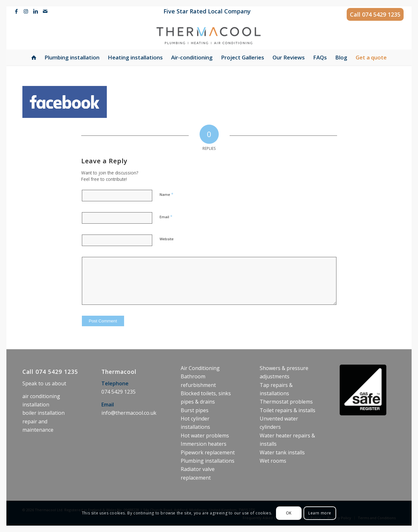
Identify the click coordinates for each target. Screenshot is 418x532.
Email (166, 217)
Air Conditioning (200, 368)
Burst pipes (195, 410)
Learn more (320, 513)
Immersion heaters (204, 444)
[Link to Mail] (45, 11)
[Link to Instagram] (26, 11)
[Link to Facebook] (16, 11)
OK (289, 513)
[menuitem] (205, 12)
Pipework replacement (208, 452)
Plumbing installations (208, 461)
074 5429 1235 (381, 14)
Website (167, 239)
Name (166, 194)
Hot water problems (205, 436)
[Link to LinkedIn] (35, 11)
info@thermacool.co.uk (129, 413)
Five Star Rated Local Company (207, 11)
